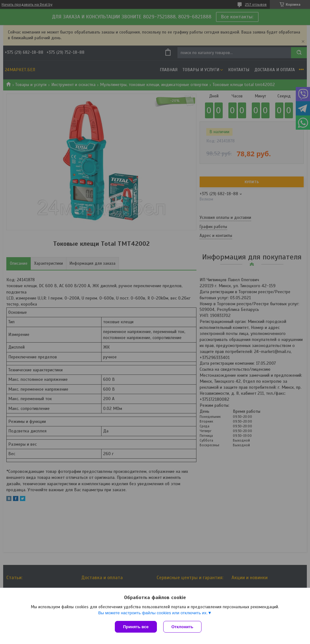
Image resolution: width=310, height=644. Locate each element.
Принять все (136, 627)
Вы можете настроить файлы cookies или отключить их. (153, 613)
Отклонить (182, 627)
